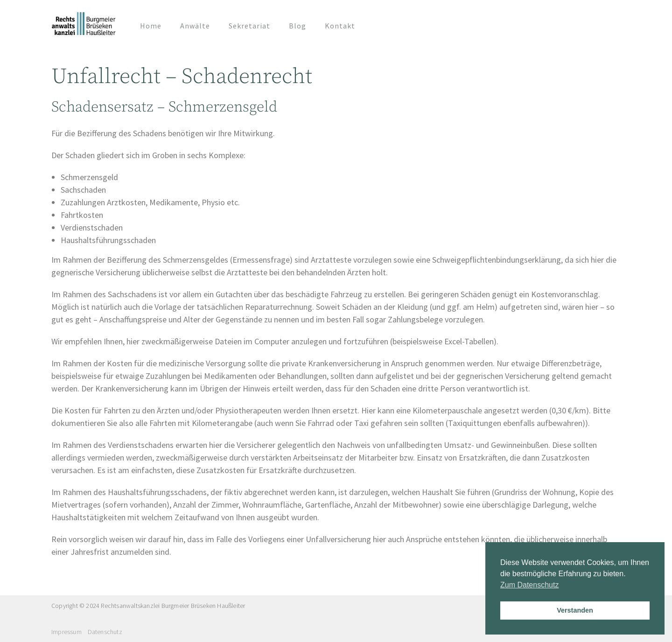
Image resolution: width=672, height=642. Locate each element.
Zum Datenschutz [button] (529, 585)
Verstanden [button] (575, 610)
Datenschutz (105, 632)
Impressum (66, 632)
